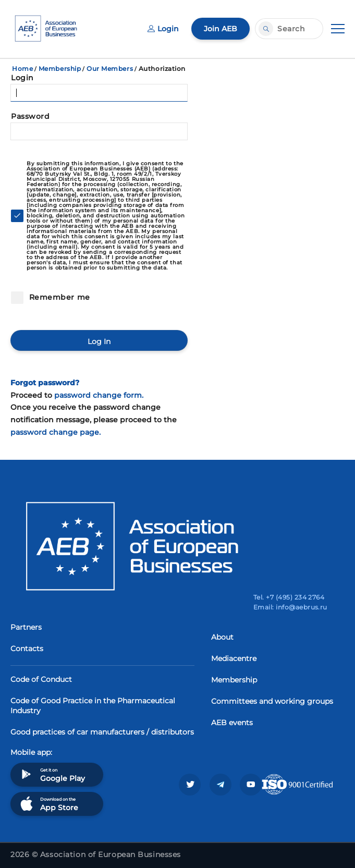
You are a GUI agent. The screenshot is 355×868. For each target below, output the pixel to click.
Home (22, 69)
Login (163, 29)
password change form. (99, 395)
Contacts (27, 649)
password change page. (56, 432)
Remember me (58, 297)
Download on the (48, 804)
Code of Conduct (41, 679)
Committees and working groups (272, 701)
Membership (60, 69)
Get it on (52, 774)
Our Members (110, 69)
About (222, 637)
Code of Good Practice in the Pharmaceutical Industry (93, 706)
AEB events (232, 723)
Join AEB (221, 29)
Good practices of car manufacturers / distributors (102, 732)
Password (30, 116)
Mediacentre (234, 658)
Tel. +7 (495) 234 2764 (289, 597)
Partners (26, 627)
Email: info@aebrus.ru (290, 607)
